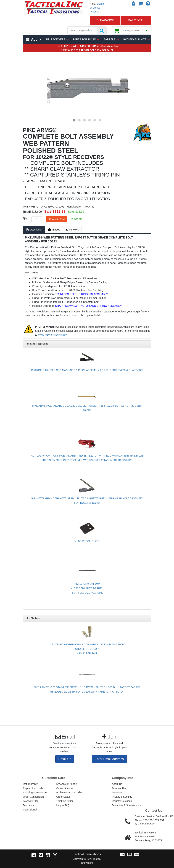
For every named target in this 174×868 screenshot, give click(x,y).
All (34, 39)
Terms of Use (119, 788)
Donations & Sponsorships (127, 805)
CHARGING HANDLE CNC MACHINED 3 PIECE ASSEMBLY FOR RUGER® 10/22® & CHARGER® (87, 370)
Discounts (28, 805)
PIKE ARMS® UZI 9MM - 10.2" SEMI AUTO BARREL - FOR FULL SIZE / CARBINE (87, 588)
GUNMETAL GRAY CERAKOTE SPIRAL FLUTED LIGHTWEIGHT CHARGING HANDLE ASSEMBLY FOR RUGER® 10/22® (87, 501)
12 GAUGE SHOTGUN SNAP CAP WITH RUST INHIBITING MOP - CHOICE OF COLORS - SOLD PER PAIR (87, 649)
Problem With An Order (69, 792)
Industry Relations (122, 801)
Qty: (25, 218)
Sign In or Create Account (97, 8)
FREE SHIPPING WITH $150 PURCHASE (87, 46)
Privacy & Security (122, 797)
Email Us (65, 759)
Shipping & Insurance (35, 792)
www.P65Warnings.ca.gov (52, 335)
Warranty (117, 792)
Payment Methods (33, 788)
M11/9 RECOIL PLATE (87, 541)
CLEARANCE (105, 20)
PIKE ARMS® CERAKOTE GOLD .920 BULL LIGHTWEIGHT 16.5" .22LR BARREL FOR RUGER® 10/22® (87, 408)
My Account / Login (67, 784)
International (30, 810)
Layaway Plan (31, 801)
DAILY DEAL (136, 20)
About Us (117, 784)
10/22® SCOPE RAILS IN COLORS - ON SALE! (87, 50)
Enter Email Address (109, 759)
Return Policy (30, 784)
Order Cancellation (33, 797)
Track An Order (65, 801)
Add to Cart (56, 219)
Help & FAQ (63, 805)
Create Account (65, 788)
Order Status (63, 797)
